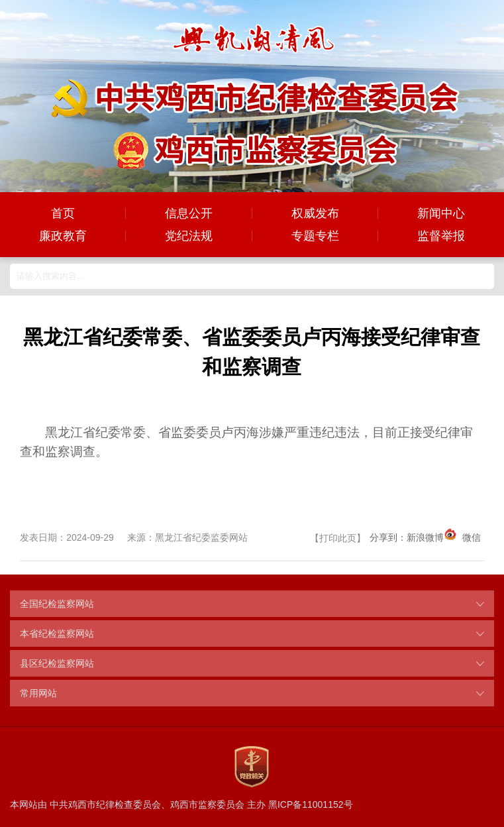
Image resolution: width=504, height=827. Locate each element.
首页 (63, 213)
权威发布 (315, 213)
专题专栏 (315, 236)
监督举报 (441, 236)
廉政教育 (63, 236)
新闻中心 (441, 213)
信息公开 (189, 213)
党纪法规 (189, 236)
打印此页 (338, 538)
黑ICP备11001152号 (311, 804)
